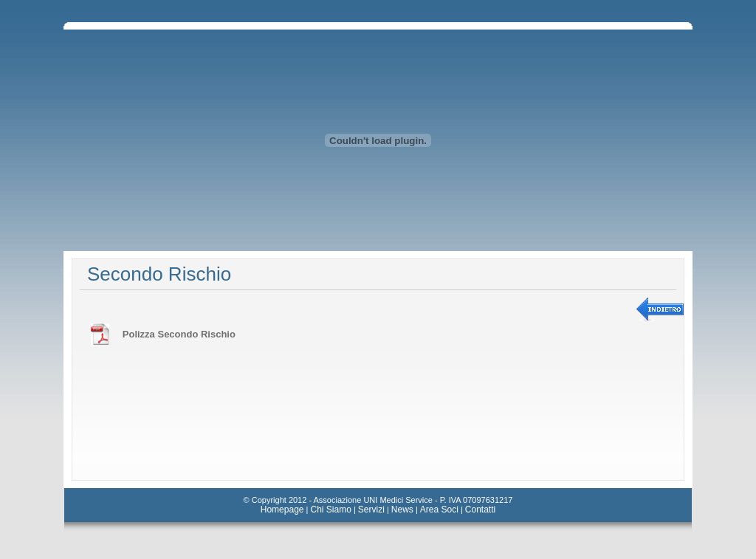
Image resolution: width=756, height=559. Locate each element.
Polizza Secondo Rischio (179, 334)
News (402, 510)
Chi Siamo (330, 510)
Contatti (480, 510)
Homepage (282, 510)
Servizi (371, 510)
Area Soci (439, 510)
